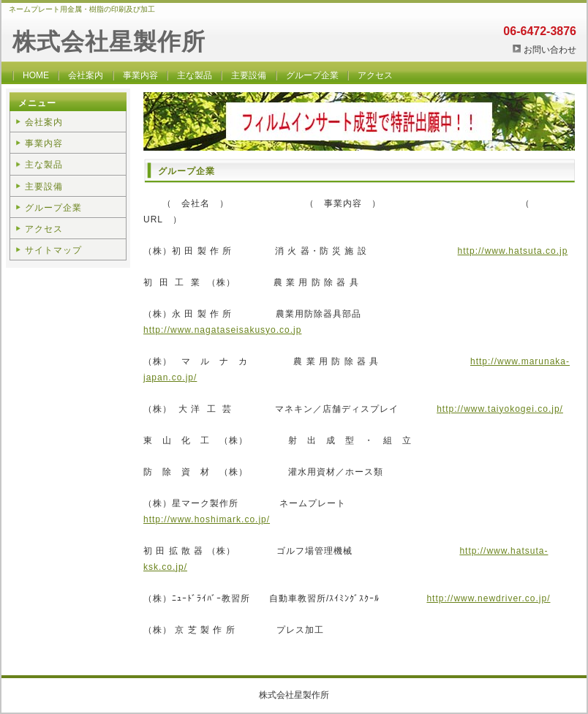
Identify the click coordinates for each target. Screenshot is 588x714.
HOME (36, 75)
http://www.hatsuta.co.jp (513, 251)
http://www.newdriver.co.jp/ (488, 598)
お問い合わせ (550, 50)
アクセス (375, 75)
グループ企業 (312, 75)
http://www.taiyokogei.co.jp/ (500, 409)
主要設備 (249, 75)
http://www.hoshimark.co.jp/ (207, 519)
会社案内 (86, 75)
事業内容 (140, 75)
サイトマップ (53, 250)
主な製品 (195, 75)
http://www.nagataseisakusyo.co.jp (222, 330)
